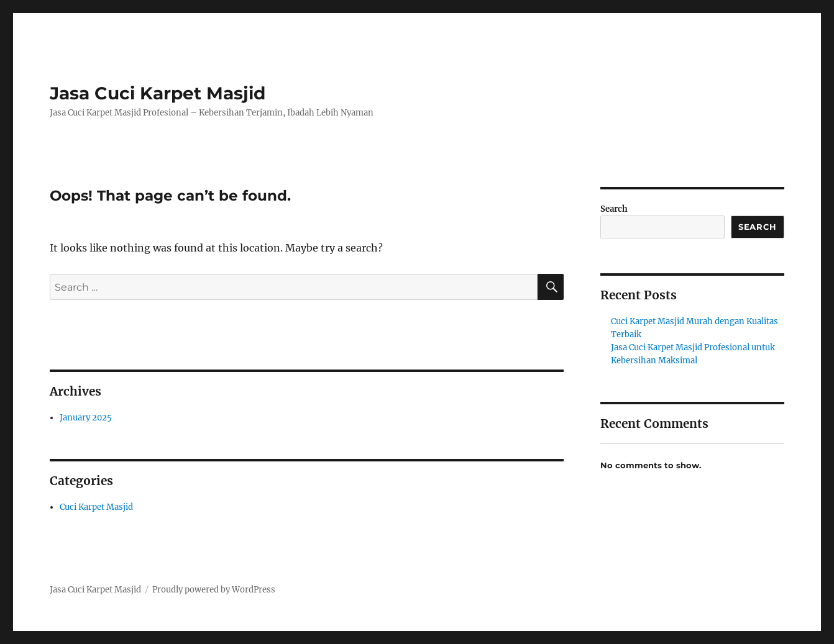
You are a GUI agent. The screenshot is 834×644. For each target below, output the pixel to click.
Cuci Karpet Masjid (96, 507)
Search (614, 209)
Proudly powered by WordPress (214, 590)
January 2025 (86, 418)
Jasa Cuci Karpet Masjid (158, 93)
